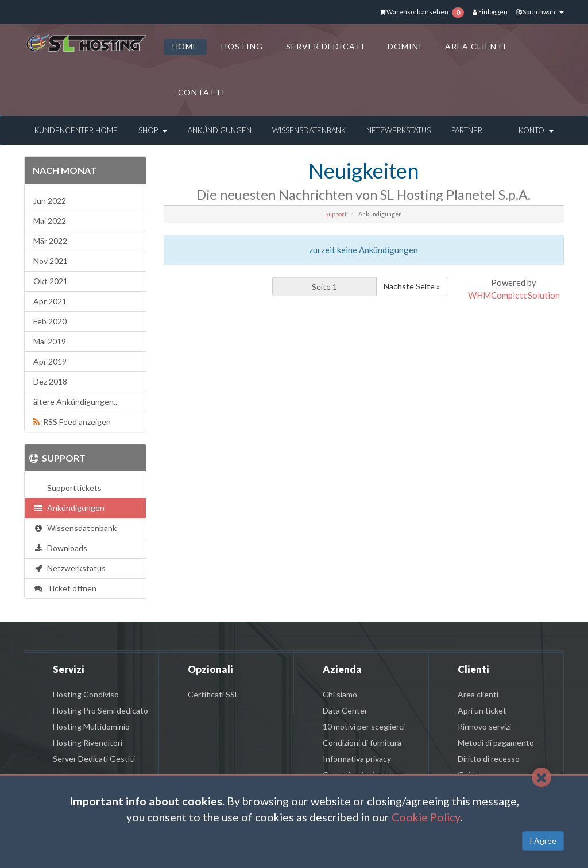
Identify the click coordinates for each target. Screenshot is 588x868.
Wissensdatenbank (309, 130)
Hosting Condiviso (86, 694)
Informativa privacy (357, 759)
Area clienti (478, 694)
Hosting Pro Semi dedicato (100, 710)
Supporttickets (73, 488)
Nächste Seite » (412, 286)
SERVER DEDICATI (325, 46)
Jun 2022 (50, 201)
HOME (185, 46)
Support (336, 214)
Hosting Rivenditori (88, 743)
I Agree (543, 841)
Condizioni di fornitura (362, 743)
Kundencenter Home (76, 130)
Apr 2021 (50, 301)
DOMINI (405, 46)
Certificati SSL (213, 694)
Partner (467, 130)
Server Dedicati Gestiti (94, 759)
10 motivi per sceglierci (364, 726)
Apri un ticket (482, 710)
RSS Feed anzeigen (72, 422)
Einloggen (490, 12)
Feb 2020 (50, 321)
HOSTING (242, 46)
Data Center (345, 710)
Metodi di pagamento (496, 743)
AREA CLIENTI (476, 46)
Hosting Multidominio (91, 726)
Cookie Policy (426, 817)
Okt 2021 (51, 281)
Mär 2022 (50, 241)
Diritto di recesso (489, 759)
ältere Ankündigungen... (76, 402)
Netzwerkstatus (399, 130)
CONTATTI (202, 92)
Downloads (60, 548)
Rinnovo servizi (484, 726)
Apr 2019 (50, 361)
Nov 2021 (51, 261)
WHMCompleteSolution (514, 295)
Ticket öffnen (65, 588)
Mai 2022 (50, 221)
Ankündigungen (220, 130)
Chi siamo (340, 694)
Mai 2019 (50, 341)
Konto (536, 130)
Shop (153, 130)
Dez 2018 (50, 381)
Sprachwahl (540, 12)
